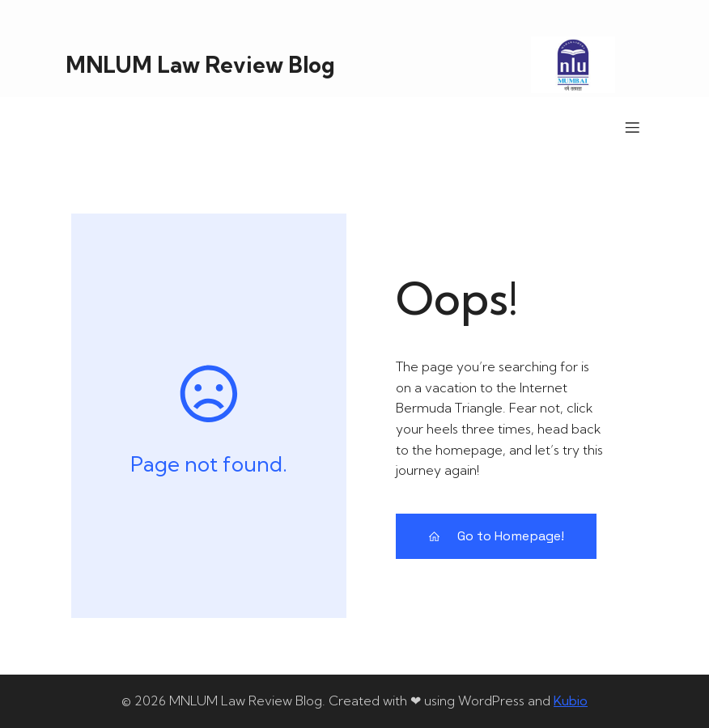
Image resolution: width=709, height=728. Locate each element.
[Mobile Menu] (632, 127)
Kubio (571, 700)
